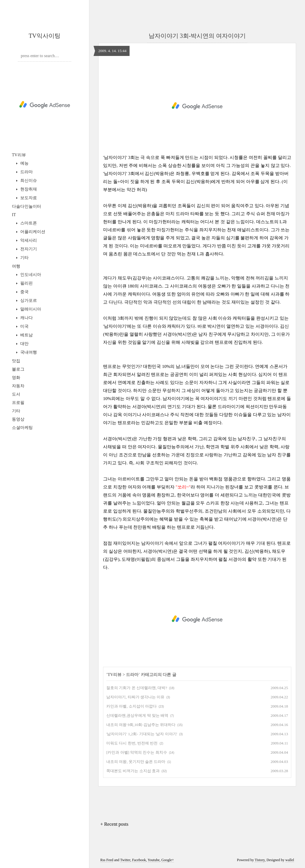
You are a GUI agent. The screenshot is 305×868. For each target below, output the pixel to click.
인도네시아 (30, 275)
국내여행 (28, 352)
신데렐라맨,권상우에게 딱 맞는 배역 (137, 715)
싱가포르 (28, 300)
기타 (24, 258)
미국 (24, 326)
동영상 (18, 419)
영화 (16, 378)
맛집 (16, 361)
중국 (24, 292)
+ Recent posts (114, 824)
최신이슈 (28, 181)
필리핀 (26, 283)
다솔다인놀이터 (27, 206)
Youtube (154, 860)
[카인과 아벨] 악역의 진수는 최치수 (137, 752)
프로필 (18, 403)
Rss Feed (107, 860)
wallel (290, 860)
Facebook (139, 860)
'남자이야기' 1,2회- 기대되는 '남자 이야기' (142, 734)
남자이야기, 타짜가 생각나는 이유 (135, 697)
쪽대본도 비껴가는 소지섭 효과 (133, 771)
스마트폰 (28, 223)
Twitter (125, 860)
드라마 (26, 172)
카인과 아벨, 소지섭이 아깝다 (132, 706)
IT (14, 215)
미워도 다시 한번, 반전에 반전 (132, 743)
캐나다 (26, 318)
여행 (16, 266)
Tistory (260, 860)
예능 (24, 163)
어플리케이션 (32, 232)
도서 (16, 394)
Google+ (168, 860)
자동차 (18, 386)
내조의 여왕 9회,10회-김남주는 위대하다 (141, 725)
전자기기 (28, 249)
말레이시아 (30, 309)
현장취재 (28, 189)
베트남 (26, 335)
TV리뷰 (19, 155)
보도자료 (28, 198)
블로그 (18, 369)
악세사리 (28, 240)
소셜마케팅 (22, 428)
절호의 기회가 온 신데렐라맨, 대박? (137, 688)
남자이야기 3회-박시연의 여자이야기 (197, 36)
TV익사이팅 (45, 36)
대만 (24, 344)
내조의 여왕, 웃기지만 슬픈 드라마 (136, 762)
